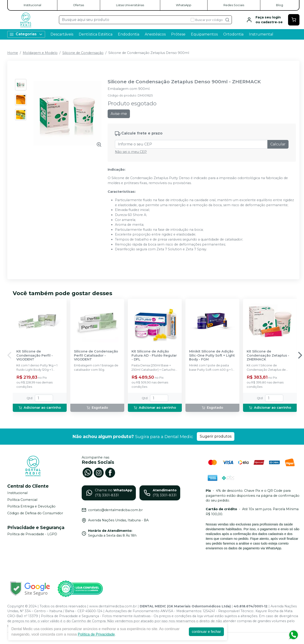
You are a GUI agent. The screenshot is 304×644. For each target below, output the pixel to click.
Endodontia (129, 34)
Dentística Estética (96, 34)
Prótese (178, 34)
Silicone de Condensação (83, 53)
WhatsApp (184, 5)
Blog (280, 5)
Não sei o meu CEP (131, 152)
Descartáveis (62, 34)
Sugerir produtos (216, 436)
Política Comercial (22, 500)
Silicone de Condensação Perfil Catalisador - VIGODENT (96, 355)
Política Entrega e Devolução (31, 506)
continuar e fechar (206, 632)
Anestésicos (155, 34)
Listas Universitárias (130, 5)
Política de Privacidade (96, 634)
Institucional (32, 5)
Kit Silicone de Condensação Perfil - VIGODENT (35, 355)
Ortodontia (233, 34)
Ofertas (79, 5)
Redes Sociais (234, 5)
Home (13, 53)
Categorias (26, 34)
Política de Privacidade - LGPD (32, 534)
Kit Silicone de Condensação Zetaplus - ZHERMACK (268, 355)
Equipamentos (204, 34)
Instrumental (261, 34)
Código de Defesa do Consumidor (35, 513)
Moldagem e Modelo (40, 53)
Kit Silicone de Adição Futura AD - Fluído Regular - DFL (154, 355)
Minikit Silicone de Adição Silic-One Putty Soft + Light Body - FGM (212, 355)
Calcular (278, 144)
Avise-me (119, 114)
